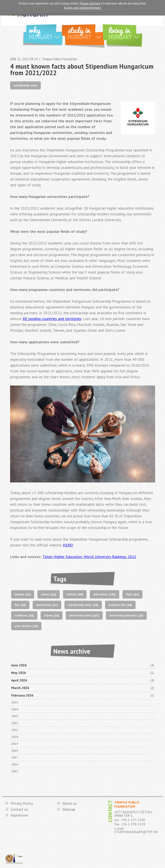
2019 (15, 744)
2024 (15, 709)
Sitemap (69, 809)
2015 (15, 771)
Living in (125, 33)
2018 (15, 751)
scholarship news (25, 85)
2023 (15, 716)
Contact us (19, 809)
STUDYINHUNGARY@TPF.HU (136, 832)
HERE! (68, 545)
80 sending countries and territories (52, 319)
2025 (15, 702)
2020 (15, 737)
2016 (15, 764)
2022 (15, 723)
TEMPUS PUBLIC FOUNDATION (14, 859)
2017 (15, 758)
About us (69, 803)
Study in (86, 33)
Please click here (90, 3)
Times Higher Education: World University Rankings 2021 (89, 557)
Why (46, 33)
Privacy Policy (22, 803)
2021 (15, 730)
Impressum (19, 815)
